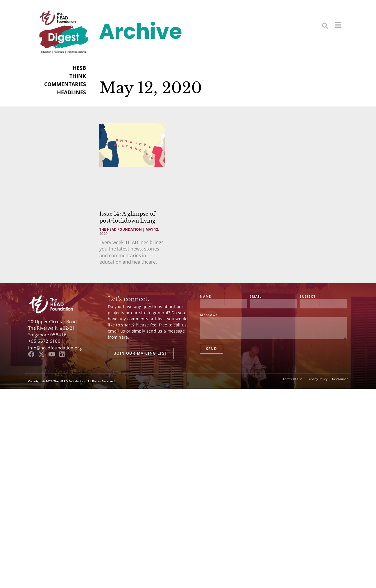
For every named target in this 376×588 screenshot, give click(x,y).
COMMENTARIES (65, 84)
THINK (78, 76)
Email (256, 297)
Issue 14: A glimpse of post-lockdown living (127, 217)
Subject (308, 297)
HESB (79, 68)
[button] (325, 25)
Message (209, 315)
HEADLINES (71, 92)
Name (206, 297)
